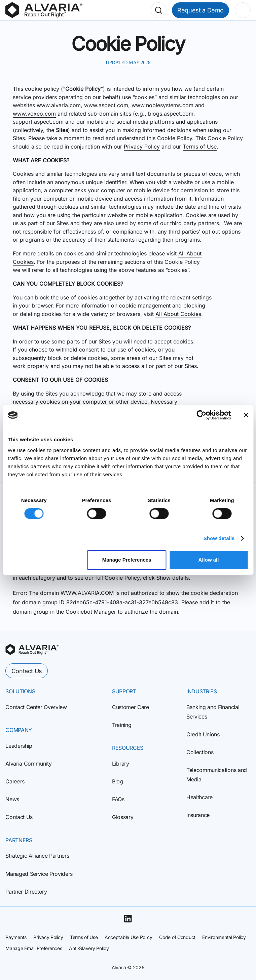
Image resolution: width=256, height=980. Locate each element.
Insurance (198, 815)
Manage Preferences (127, 560)
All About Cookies (178, 314)
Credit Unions (203, 734)
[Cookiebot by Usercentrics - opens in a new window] (201, 415)
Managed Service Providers (39, 874)
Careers (15, 781)
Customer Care (131, 707)
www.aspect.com (106, 105)
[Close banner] (246, 415)
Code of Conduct (177, 937)
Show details (219, 538)
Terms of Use (200, 147)
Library (121, 764)
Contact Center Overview (36, 707)
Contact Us (27, 671)
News (12, 799)
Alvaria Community (28, 764)
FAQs (118, 799)
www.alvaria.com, (60, 105)
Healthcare (199, 797)
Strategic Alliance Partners (37, 856)
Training (122, 725)
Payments (16, 937)
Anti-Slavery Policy (89, 948)
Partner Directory (26, 892)
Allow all (209, 560)
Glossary (123, 817)
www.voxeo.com (34, 114)
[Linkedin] (128, 918)
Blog (118, 781)
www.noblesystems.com (162, 105)
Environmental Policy (224, 937)
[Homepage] (44, 10)
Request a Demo (200, 10)
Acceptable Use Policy (129, 937)
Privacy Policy (142, 147)
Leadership (19, 746)
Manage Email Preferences (34, 948)
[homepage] (32, 649)
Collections (200, 752)
